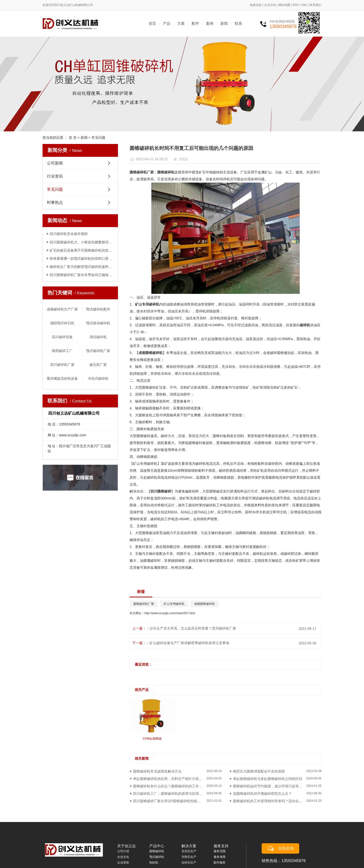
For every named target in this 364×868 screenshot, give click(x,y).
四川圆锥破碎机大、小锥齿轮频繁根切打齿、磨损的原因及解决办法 (82, 242)
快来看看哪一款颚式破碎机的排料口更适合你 (82, 258)
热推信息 (256, 5)
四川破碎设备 (62, 337)
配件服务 (220, 863)
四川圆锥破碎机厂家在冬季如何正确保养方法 (82, 275)
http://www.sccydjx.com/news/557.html (170, 613)
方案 (181, 23)
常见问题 (98, 138)
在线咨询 (286, 848)
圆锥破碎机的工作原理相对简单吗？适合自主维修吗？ (274, 801)
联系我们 (316, 5)
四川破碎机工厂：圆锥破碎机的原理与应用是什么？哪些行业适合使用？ (177, 794)
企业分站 (270, 5)
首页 (152, 23)
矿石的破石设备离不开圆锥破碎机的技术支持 (82, 250)
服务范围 (220, 851)
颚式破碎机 (157, 857)
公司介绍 (123, 851)
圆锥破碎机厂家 (144, 604)
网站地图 (284, 5)
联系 (238, 23)
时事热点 (55, 202)
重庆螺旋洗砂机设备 (62, 378)
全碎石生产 (189, 863)
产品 (167, 23)
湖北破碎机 (98, 337)
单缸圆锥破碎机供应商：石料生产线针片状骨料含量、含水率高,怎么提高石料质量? (177, 779)
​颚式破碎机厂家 (98, 351)
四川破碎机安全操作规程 (69, 234)
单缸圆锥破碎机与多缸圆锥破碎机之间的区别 (268, 779)
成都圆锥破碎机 (205, 604)
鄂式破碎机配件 (98, 309)
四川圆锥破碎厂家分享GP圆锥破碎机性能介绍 (168, 801)
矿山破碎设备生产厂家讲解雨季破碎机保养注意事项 (189, 643)
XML (304, 5)
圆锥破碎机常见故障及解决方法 (157, 771)
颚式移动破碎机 (98, 323)
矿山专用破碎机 (174, 604)
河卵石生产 (189, 857)
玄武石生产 (189, 851)
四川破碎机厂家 (62, 365)
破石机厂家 (98, 365)
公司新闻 (55, 163)
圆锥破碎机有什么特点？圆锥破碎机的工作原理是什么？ (176, 786)
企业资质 (123, 863)
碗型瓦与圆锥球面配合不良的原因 (259, 771)
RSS (296, 5)
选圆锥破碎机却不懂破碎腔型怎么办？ (262, 794)
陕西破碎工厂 (62, 351)
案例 (210, 23)
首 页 (73, 138)
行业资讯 (55, 176)
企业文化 (123, 857)
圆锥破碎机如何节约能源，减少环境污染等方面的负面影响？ (277, 786)
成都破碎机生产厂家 (62, 309)
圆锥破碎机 (157, 851)
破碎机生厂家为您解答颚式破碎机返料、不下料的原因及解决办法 (82, 267)
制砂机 (154, 863)
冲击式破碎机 (98, 378)
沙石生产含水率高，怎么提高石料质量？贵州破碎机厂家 (193, 628)
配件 (195, 23)
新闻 (224, 23)
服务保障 (220, 857)
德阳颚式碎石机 (62, 323)
